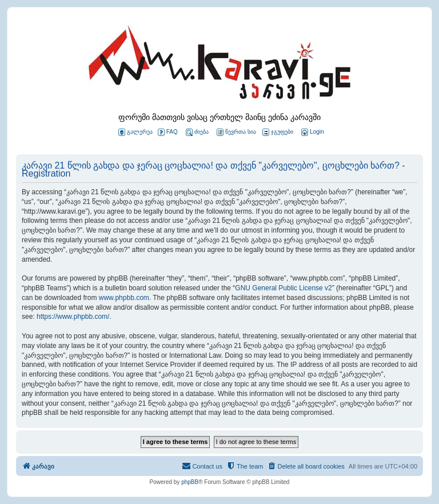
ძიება (197, 132)
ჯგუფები (278, 132)
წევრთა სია (236, 132)
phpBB (190, 482)
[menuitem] (312, 132)
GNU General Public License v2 (283, 288)
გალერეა (135, 132)
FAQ (168, 132)
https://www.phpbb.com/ (73, 317)
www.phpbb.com (124, 298)
